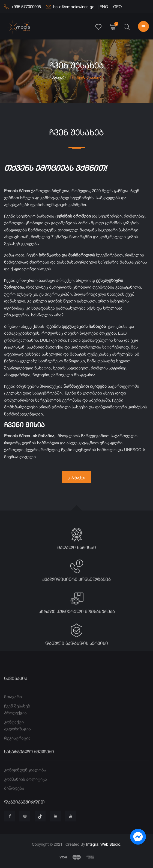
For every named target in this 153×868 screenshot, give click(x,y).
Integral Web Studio (103, 844)
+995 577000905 (22, 7)
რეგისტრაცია (17, 749)
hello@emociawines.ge (70, 7)
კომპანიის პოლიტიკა (25, 790)
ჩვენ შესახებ (17, 717)
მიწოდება (14, 799)
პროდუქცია (15, 724)
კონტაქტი (76, 477)
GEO (117, 7)
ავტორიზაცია (17, 740)
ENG (104, 7)
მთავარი (60, 77)
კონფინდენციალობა (25, 781)
